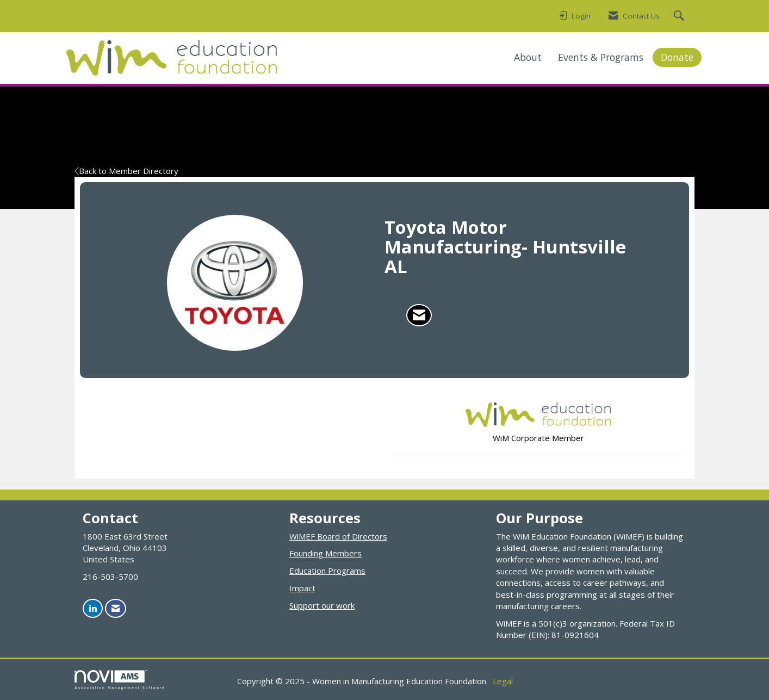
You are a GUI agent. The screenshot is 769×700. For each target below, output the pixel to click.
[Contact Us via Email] (116, 608)
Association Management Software (120, 680)
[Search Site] (680, 16)
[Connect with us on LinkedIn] (93, 608)
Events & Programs (601, 57)
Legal (503, 681)
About (528, 57)
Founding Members (325, 553)
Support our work (322, 605)
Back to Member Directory (126, 171)
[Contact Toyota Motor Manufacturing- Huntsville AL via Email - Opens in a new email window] (419, 315)
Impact (302, 588)
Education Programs (327, 571)
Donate (677, 57)
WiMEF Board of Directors (338, 536)
